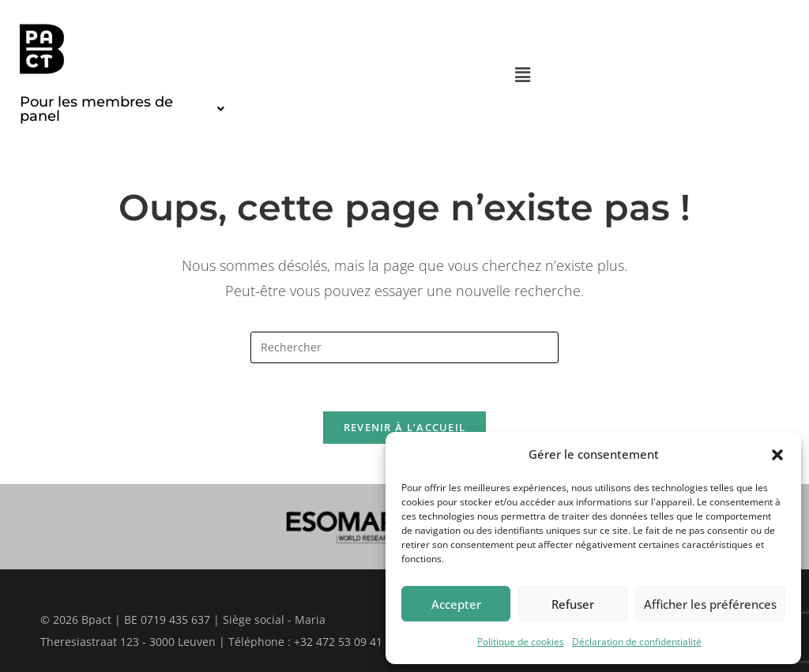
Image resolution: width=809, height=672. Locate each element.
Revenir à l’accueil (405, 427)
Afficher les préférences (710, 604)
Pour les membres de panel (122, 109)
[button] (777, 455)
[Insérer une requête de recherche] (404, 347)
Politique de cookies (521, 642)
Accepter (456, 604)
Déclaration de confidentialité (637, 642)
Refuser (573, 604)
